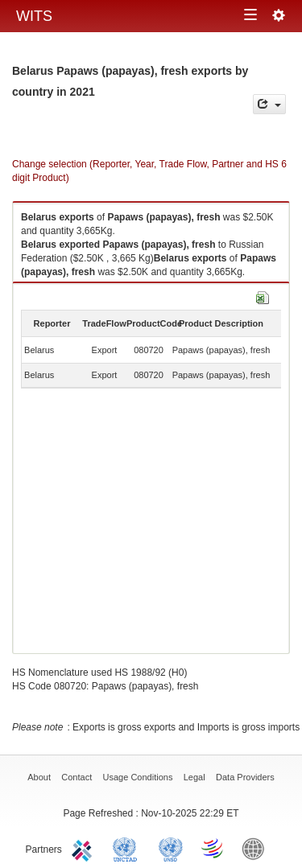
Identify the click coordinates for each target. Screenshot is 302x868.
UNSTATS (171, 848)
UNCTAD (128, 848)
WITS (34, 16)
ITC (85, 848)
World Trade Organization (213, 848)
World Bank (257, 848)
